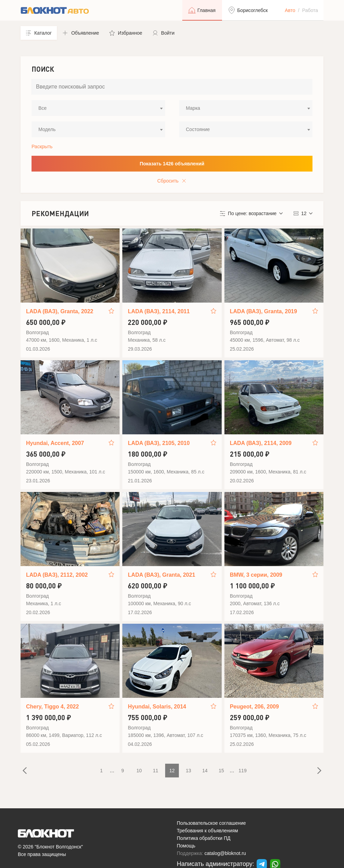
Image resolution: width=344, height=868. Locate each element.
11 (156, 771)
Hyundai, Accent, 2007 (55, 443)
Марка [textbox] (193, 108)
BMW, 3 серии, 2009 (256, 575)
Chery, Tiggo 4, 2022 (52, 707)
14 (205, 771)
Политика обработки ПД (204, 838)
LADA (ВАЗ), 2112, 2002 (57, 575)
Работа (310, 10)
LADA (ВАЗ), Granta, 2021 (161, 575)
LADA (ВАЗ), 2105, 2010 (159, 443)
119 (242, 771)
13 (188, 771)
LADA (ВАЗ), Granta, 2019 (263, 311)
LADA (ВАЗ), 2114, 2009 (261, 443)
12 (172, 771)
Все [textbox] (42, 108)
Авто (290, 10)
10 (139, 771)
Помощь (186, 846)
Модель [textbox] (47, 129)
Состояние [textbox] (198, 129)
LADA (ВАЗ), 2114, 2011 (159, 311)
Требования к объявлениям (207, 831)
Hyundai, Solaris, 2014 (157, 707)
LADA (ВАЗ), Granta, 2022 (60, 311)
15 (221, 771)
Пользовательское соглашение (211, 823)
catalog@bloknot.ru (225, 853)
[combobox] (98, 108)
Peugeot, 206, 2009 (254, 707)
